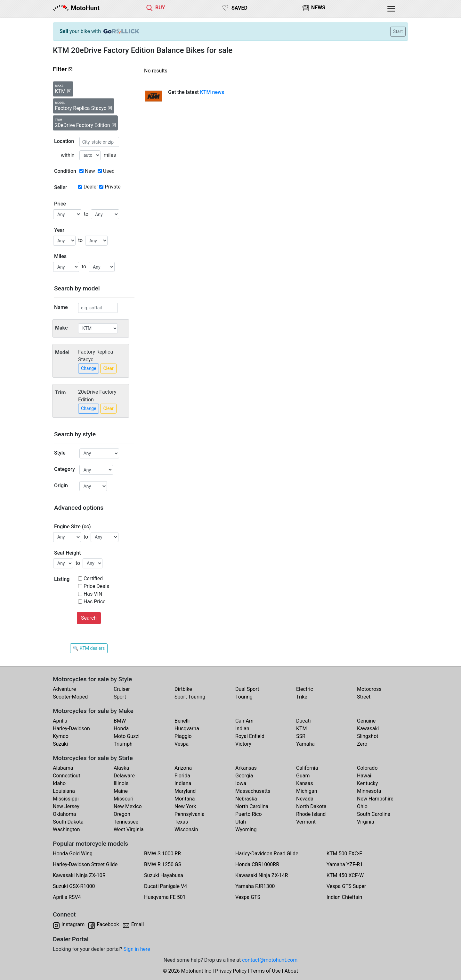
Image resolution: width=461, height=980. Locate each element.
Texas (181, 822)
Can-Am (244, 721)
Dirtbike (183, 689)
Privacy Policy (231, 971)
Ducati (303, 721)
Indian (242, 729)
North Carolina (252, 806)
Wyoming (246, 829)
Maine (121, 791)
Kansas (305, 783)
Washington (66, 829)
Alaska (121, 768)
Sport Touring (190, 697)
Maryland (185, 791)
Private (113, 187)
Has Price (95, 602)
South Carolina (374, 814)
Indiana (183, 783)
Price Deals (96, 586)
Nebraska (246, 799)
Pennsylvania (190, 814)
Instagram (73, 924)
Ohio (362, 806)
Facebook (108, 924)
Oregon (122, 814)
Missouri (124, 799)
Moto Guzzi (127, 736)
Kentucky (367, 783)
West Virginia (129, 829)
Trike (302, 697)
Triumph (123, 744)
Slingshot (368, 736)
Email (138, 924)
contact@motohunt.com (270, 960)
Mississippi (66, 799)
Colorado (367, 768)
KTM (302, 729)
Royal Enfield (250, 736)
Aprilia (60, 721)
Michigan (307, 791)
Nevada (305, 799)
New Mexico (128, 806)
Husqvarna (187, 729)
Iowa (241, 783)
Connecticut (67, 776)
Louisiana (64, 791)
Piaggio (183, 736)
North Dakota (311, 806)
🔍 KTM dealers (89, 648)
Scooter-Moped (70, 697)
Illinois (121, 783)
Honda (121, 729)
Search (89, 618)
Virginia (366, 822)
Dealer (91, 187)
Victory (243, 744)
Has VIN (93, 594)
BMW (120, 721)
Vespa (182, 744)
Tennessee (126, 822)
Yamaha (305, 744)
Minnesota (369, 791)
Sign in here (137, 949)
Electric (305, 689)
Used (109, 171)
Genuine (366, 721)
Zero (362, 744)
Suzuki (60, 744)
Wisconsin (186, 829)
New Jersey (66, 806)
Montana (185, 799)
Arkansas (246, 768)
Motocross (369, 689)
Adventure (64, 689)
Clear (108, 368)
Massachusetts (253, 791)
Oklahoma (64, 814)
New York (185, 806)
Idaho (59, 783)
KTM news (212, 92)
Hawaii (365, 776)
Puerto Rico (249, 814)
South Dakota (68, 822)
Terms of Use (266, 971)
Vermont (306, 822)
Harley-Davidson (71, 729)
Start (398, 31)
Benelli (182, 721)
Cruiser (122, 689)
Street (364, 697)
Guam (303, 776)
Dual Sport (247, 689)
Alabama (63, 768)
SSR (301, 736)
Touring (244, 697)
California (307, 768)
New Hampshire (375, 799)
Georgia (244, 776)
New (90, 171)
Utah (241, 822)
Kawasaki (368, 729)
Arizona (183, 768)
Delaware (124, 776)
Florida (182, 776)
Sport (120, 697)
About (291, 971)
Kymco (61, 736)
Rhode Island (311, 814)
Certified (93, 578)
